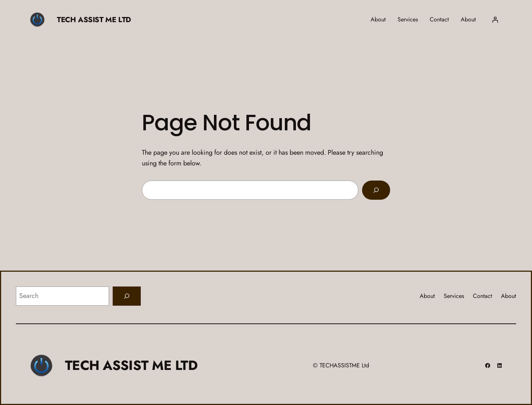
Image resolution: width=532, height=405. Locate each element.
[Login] (495, 20)
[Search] (376, 190)
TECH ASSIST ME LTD (94, 20)
